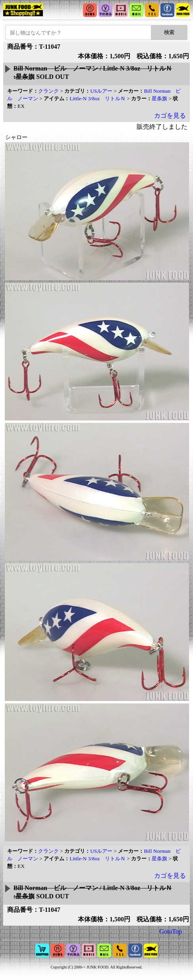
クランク (48, 91)
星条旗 (159, 98)
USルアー (101, 91)
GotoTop (171, 931)
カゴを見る (170, 116)
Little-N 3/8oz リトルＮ (97, 98)
